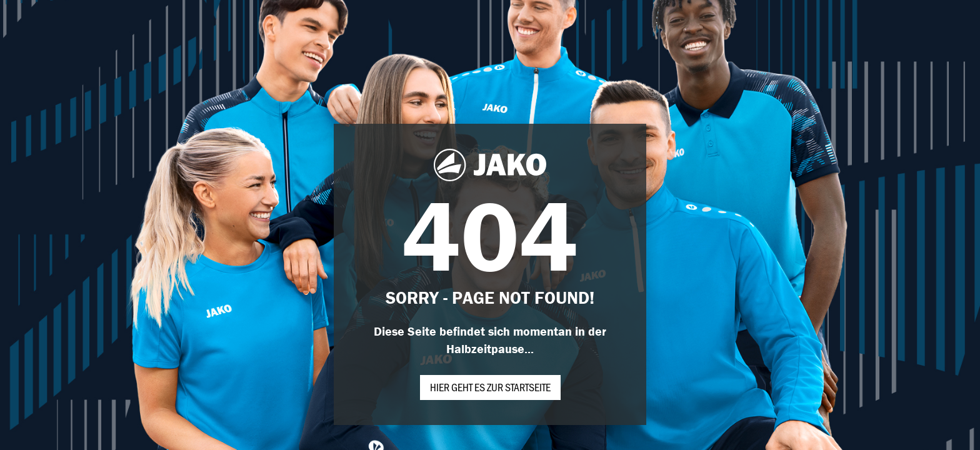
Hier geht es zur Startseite (490, 387)
